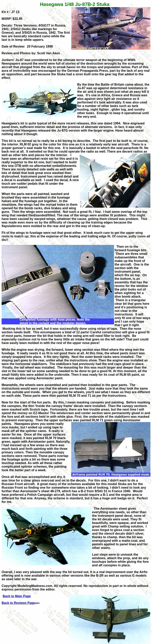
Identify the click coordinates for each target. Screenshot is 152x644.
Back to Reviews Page (18, 603)
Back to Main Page (17, 596)
